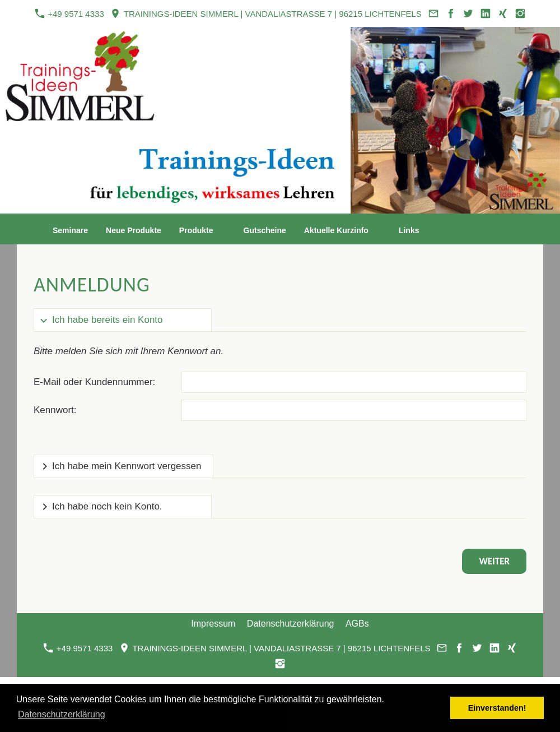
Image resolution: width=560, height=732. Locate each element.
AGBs (357, 624)
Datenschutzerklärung (291, 624)
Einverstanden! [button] (497, 708)
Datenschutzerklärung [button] (62, 714)
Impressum (213, 624)
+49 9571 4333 (69, 13)
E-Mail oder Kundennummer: (94, 382)
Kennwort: (55, 410)
